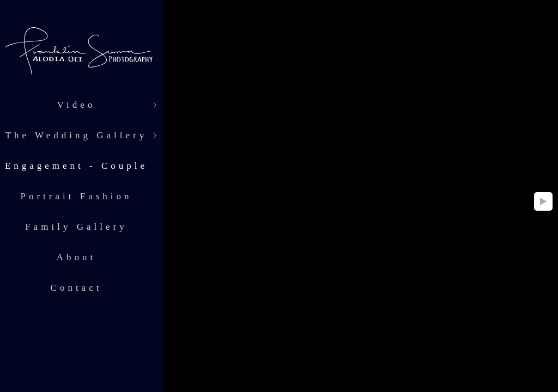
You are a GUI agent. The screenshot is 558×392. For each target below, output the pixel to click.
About (77, 257)
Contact (77, 288)
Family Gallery (76, 227)
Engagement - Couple (76, 166)
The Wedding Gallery (77, 135)
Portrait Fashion (76, 196)
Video (77, 105)
